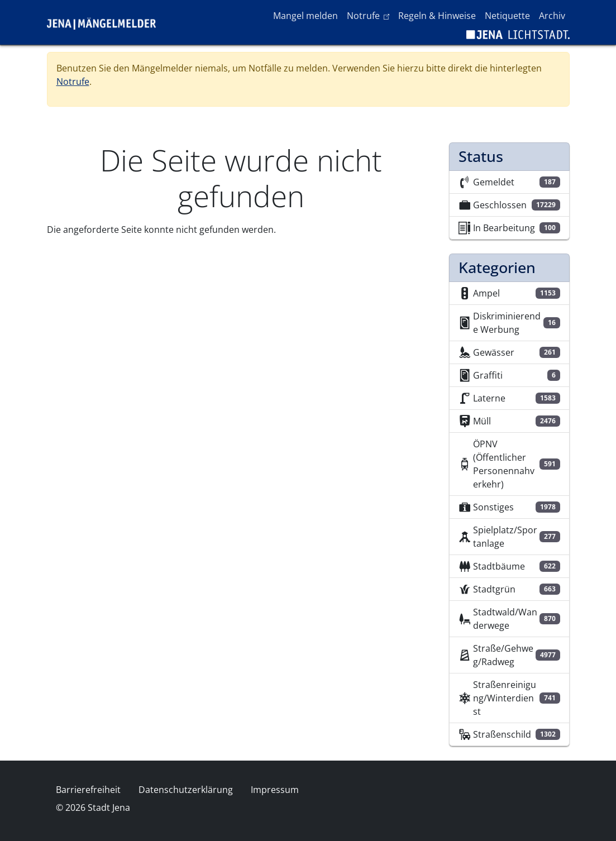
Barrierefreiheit (88, 790)
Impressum (275, 790)
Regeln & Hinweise (437, 16)
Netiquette (507, 16)
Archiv (552, 16)
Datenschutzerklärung (186, 790)
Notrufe (370, 15)
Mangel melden (305, 16)
